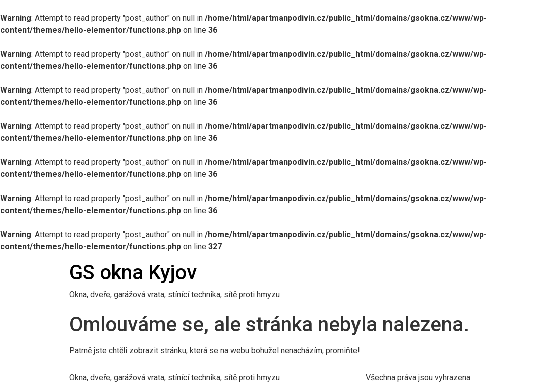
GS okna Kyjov (133, 272)
